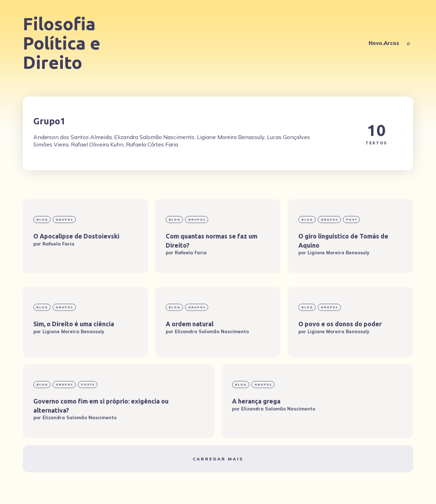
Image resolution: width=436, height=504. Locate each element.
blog (42, 220)
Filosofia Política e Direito (62, 43)
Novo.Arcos (384, 43)
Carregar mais (218, 479)
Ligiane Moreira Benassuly (338, 253)
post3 (88, 405)
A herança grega (256, 422)
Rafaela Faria (58, 243)
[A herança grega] (317, 422)
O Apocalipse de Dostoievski (76, 236)
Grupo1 (65, 220)
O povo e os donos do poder (340, 345)
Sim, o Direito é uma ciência (74, 345)
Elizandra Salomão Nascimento (212, 352)
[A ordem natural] (218, 343)
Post (352, 220)
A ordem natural (190, 345)
